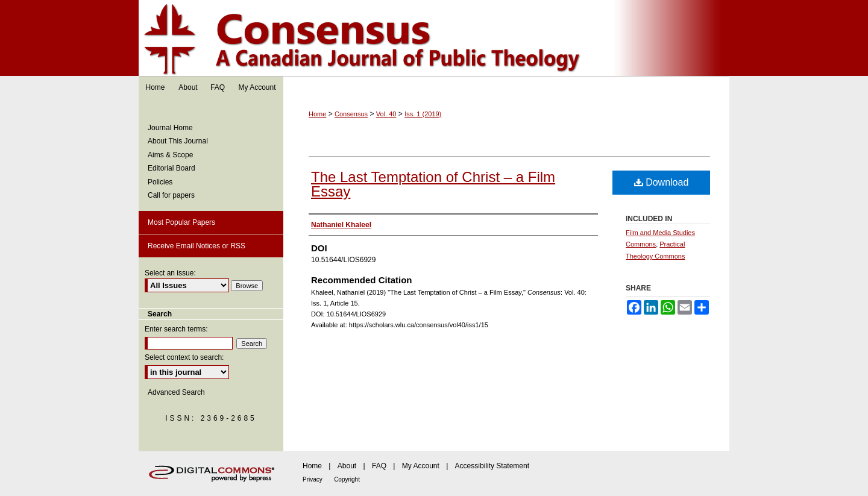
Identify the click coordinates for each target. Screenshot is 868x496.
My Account (421, 466)
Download (662, 182)
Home (317, 114)
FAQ (379, 466)
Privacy (313, 479)
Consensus (434, 38)
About (347, 466)
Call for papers (171, 195)
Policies (160, 182)
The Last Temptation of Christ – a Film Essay (433, 184)
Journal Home (170, 128)
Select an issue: (170, 273)
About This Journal (178, 141)
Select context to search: (184, 357)
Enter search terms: (176, 329)
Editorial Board (171, 168)
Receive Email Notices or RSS (197, 246)
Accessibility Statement (492, 466)
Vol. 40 (386, 114)
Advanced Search (176, 392)
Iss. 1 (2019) (423, 114)
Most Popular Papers (181, 222)
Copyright (347, 479)
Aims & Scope (170, 155)
